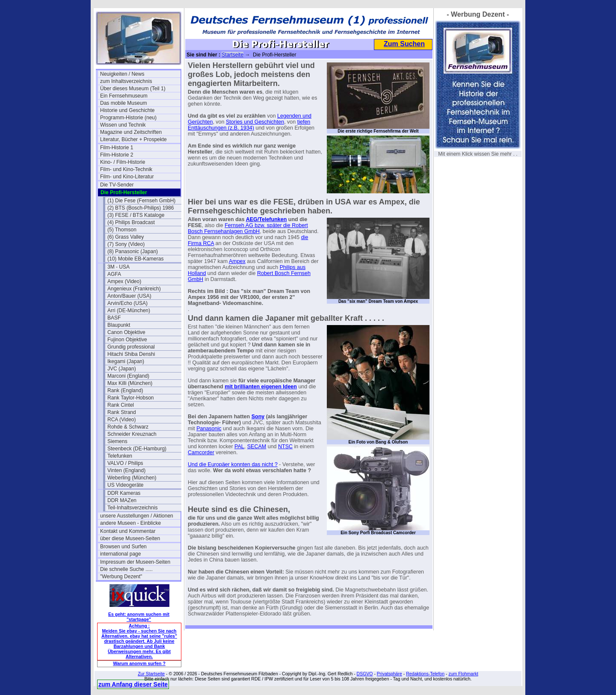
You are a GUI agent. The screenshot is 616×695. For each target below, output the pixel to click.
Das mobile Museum (123, 103)
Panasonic (209, 429)
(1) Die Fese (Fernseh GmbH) (141, 201)
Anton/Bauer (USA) (129, 296)
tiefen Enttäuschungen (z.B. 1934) (249, 125)
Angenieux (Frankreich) (134, 289)
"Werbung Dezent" (121, 577)
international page (120, 554)
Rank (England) (125, 390)
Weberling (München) (132, 478)
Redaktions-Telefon (425, 674)
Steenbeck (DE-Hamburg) (137, 449)
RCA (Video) (121, 420)
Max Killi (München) (130, 383)
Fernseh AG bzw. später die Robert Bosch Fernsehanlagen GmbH (248, 228)
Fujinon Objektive (127, 340)
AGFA (114, 274)
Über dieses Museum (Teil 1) (133, 89)
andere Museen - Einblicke (130, 523)
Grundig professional (131, 347)
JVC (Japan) (122, 369)
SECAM (257, 447)
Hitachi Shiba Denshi (131, 354)
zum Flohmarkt (463, 674)
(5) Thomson (122, 230)
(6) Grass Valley (126, 237)
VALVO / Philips (125, 463)
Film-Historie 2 (117, 155)
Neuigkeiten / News (122, 74)
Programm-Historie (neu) (128, 118)
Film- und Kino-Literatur (127, 177)
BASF (114, 318)
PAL (239, 447)
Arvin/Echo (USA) (127, 303)
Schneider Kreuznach (132, 434)
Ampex (237, 261)
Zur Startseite (151, 674)
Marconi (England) (128, 376)
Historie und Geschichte (127, 110)
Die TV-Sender (117, 185)
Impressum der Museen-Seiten (135, 562)
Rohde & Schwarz (128, 427)
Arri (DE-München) (129, 311)
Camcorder (201, 452)
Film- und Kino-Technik (126, 169)
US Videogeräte (126, 485)
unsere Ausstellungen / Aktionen (137, 516)
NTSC (285, 447)
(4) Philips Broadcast (131, 222)
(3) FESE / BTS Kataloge (136, 215)
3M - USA (118, 267)
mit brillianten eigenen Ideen (261, 387)
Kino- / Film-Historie (123, 162)
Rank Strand (122, 412)
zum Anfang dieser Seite (133, 684)
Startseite (232, 55)
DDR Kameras (124, 493)
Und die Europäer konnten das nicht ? (233, 464)
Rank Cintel (121, 405)
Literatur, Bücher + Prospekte (133, 139)
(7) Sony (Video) (126, 244)
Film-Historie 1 (117, 148)
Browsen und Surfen (123, 547)
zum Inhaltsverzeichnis (126, 81)
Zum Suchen (404, 44)
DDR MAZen (122, 500)
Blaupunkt (119, 325)
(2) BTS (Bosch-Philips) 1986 (141, 208)
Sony (258, 417)
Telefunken (120, 456)
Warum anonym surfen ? (139, 663)
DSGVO (365, 674)
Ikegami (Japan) (126, 361)
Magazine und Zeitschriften (131, 132)
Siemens (117, 441)
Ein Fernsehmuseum (124, 96)
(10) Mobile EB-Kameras (135, 259)
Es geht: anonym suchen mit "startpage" (139, 617)
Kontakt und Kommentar (128, 531)
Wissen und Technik (123, 125)
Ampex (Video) (124, 281)
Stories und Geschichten (255, 122)
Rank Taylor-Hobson (131, 398)
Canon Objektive (126, 332)
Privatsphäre (389, 674)
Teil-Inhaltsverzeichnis (132, 508)
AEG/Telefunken (267, 219)
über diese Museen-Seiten (130, 538)
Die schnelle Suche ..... (126, 569)
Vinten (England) (126, 470)
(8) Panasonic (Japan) (133, 251)
